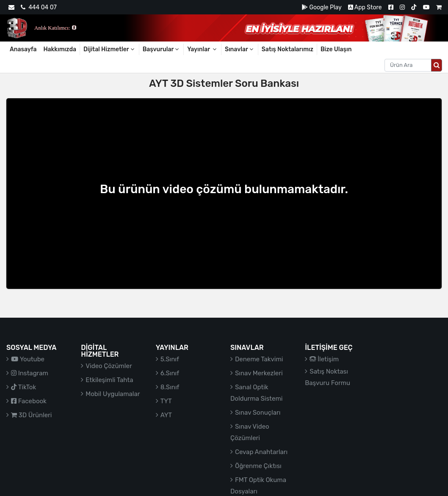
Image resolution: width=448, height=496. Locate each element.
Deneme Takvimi (259, 359)
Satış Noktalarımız (288, 49)
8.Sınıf (170, 387)
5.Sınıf (170, 359)
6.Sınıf (170, 373)
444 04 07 (39, 7)
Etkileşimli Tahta (109, 380)
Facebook (29, 401)
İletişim (324, 359)
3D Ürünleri (31, 415)
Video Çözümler (109, 366)
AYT (166, 415)
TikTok (24, 387)
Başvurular (162, 49)
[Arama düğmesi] (437, 65)
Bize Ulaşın (336, 49)
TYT (166, 401)
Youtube (28, 359)
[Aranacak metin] (408, 65)
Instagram (30, 373)
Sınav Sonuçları (258, 413)
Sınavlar (240, 49)
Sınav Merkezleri (259, 373)
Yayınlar (202, 49)
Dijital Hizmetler (109, 49)
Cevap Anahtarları (261, 452)
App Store (365, 7)
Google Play (322, 7)
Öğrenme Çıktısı (258, 466)
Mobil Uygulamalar (113, 394)
